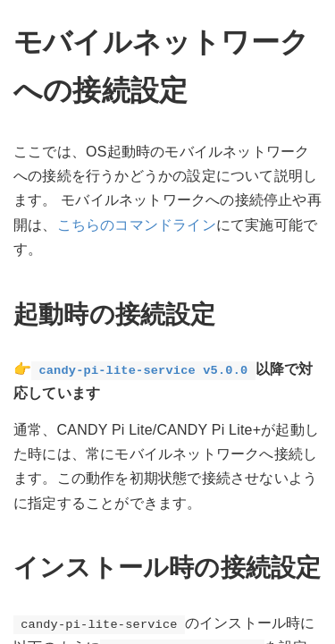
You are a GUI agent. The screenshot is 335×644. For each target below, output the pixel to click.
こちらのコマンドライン (137, 225)
